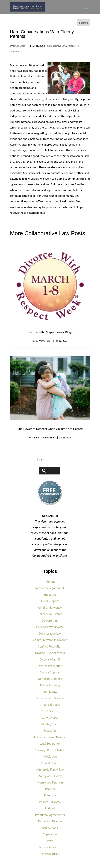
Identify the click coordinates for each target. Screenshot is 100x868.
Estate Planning (50, 685)
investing (50, 731)
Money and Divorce (50, 776)
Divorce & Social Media (50, 653)
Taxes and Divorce (50, 847)
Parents (72, 46)
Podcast (50, 808)
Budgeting (50, 595)
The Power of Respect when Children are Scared (50, 429)
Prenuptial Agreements (50, 815)
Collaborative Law (57, 46)
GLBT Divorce (50, 711)
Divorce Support (50, 672)
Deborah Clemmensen (43, 438)
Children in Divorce (50, 614)
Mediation (50, 757)
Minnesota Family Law (50, 769)
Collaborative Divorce (50, 627)
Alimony (50, 582)
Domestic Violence (50, 679)
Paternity (50, 795)
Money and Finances (50, 782)
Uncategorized (50, 854)
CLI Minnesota (43, 341)
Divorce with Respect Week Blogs (50, 332)
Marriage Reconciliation (50, 750)
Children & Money (50, 608)
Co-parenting (50, 621)
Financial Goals (50, 705)
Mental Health (50, 763)
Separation (50, 834)
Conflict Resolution (50, 646)
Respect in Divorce (50, 821)
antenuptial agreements (50, 588)
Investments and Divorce (50, 737)
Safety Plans (50, 828)
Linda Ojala (19, 46)
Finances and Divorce (50, 698)
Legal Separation (50, 744)
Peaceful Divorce (50, 802)
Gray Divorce (50, 718)
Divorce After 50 (50, 659)
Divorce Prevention (50, 666)
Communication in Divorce (50, 640)
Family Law (50, 692)
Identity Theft (50, 724)
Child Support (50, 601)
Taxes (50, 841)
